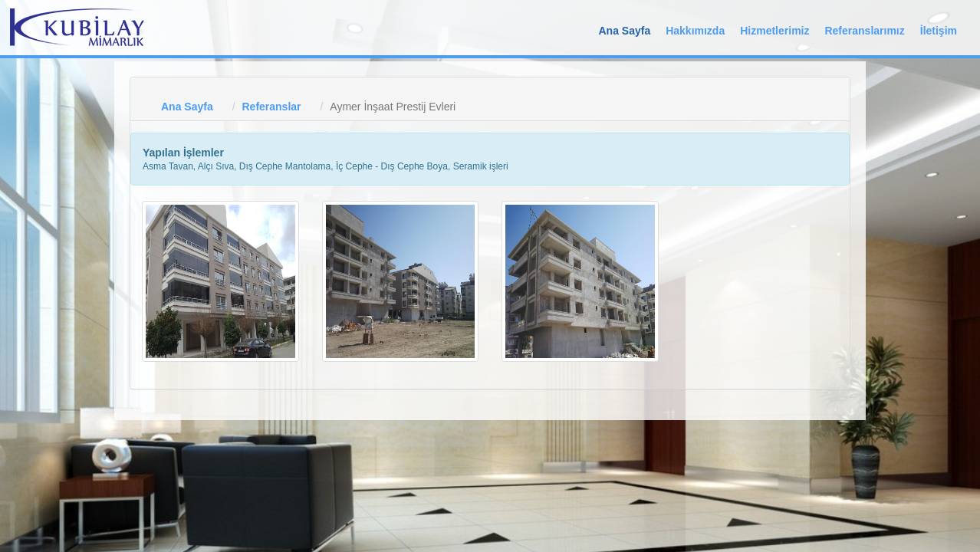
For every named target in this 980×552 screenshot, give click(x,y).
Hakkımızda (695, 31)
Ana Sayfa (624, 31)
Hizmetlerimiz (774, 31)
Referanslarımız (864, 31)
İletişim (939, 31)
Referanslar (271, 107)
